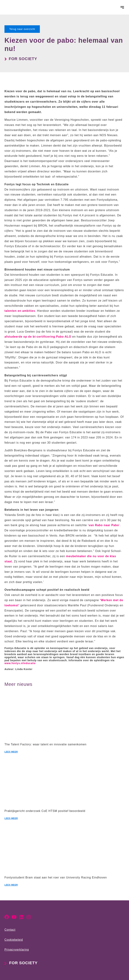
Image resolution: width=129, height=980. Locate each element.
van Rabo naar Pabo (104, 525)
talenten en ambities (20, 311)
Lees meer (11, 752)
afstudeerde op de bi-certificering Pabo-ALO (38, 337)
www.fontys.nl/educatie (20, 663)
